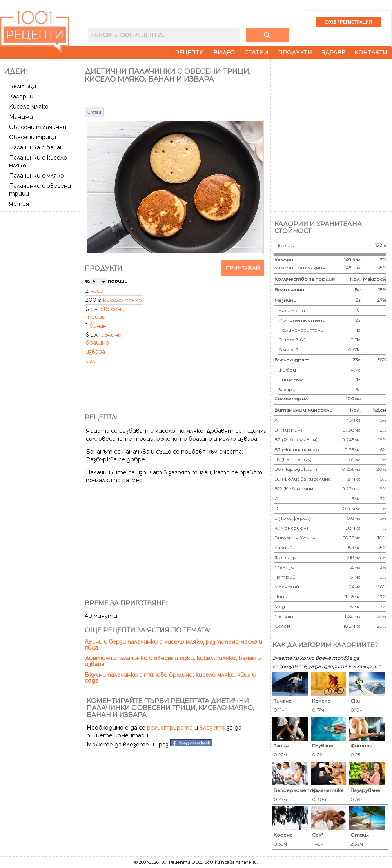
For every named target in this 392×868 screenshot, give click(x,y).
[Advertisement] (42, 244)
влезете (212, 728)
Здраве (333, 53)
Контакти (371, 53)
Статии (256, 53)
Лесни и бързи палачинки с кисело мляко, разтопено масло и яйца (173, 645)
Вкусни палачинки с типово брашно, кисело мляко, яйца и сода (170, 678)
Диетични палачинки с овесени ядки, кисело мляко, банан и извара (173, 661)
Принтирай (243, 268)
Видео (224, 53)
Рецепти (189, 53)
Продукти (295, 53)
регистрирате (170, 728)
